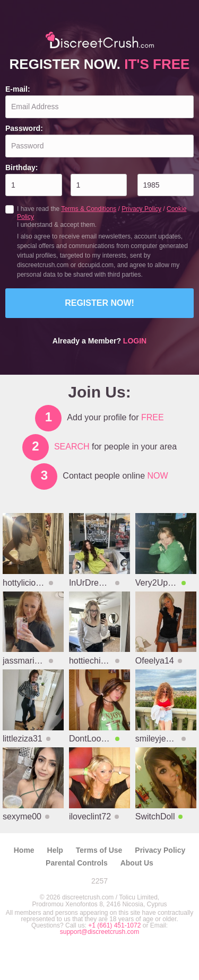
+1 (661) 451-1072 (115, 925)
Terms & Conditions (89, 209)
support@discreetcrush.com (100, 932)
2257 (99, 881)
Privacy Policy (141, 209)
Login (135, 341)
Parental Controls (77, 863)
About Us (137, 863)
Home (24, 850)
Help (55, 850)
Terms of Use (99, 850)
